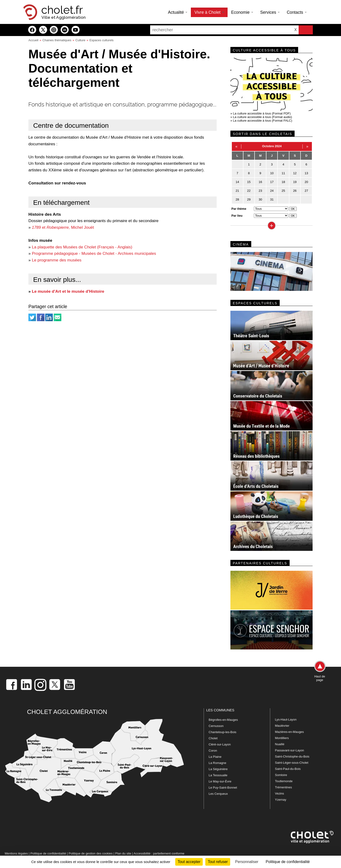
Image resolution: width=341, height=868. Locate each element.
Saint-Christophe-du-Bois (292, 756)
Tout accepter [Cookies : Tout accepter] (189, 862)
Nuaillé (280, 744)
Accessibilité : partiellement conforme (159, 853)
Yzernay (281, 800)
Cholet (213, 738)
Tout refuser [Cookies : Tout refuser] (218, 862)
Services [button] (270, 12)
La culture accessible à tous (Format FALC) (263, 121)
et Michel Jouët (63, 227)
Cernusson (216, 726)
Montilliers (282, 738)
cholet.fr (62, 10)
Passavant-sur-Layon (289, 750)
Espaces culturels (102, 40)
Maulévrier (282, 726)
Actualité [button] (178, 12)
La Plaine (215, 757)
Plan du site (123, 853)
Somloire (281, 775)
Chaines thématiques (57, 40)
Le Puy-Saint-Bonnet (223, 788)
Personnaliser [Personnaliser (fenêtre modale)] (247, 862)
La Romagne (217, 763)
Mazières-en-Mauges (289, 732)
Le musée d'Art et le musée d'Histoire (68, 291)
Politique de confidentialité (48, 853)
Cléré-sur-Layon (220, 744)
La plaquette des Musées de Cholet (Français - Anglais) (82, 247)
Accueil (33, 40)
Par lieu (237, 216)
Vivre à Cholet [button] (209, 12)
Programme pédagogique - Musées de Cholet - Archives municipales (94, 253)
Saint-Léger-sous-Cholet (292, 763)
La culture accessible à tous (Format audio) (262, 117)
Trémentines (283, 787)
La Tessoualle (218, 775)
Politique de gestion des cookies (91, 853)
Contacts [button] (297, 12)
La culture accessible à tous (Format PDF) (262, 113)
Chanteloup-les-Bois (222, 732)
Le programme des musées (57, 260)
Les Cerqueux (218, 794)
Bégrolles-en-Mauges (223, 720)
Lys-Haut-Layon (286, 720)
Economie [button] (242, 12)
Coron (213, 751)
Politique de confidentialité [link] (288, 862)
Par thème (239, 209)
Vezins (279, 793)
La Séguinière (218, 769)
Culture (81, 40)
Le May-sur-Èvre (220, 781)
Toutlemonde (284, 781)
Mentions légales (16, 853)
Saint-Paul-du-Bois (288, 769)
